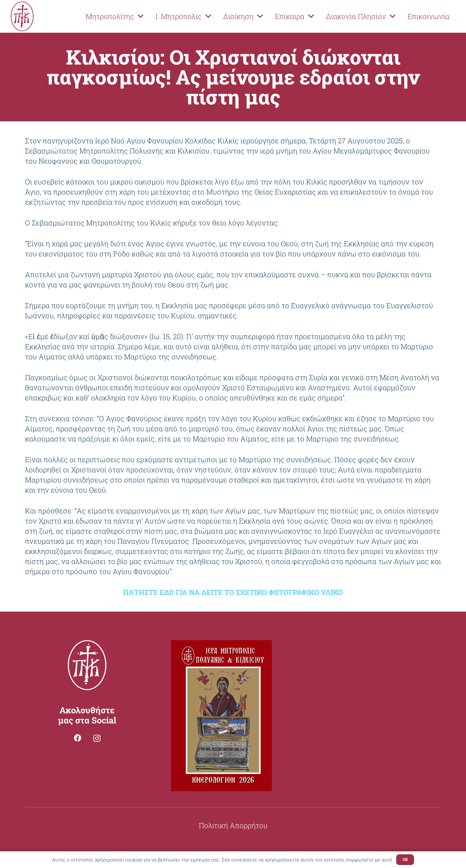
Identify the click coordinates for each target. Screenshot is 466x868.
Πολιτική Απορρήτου (233, 825)
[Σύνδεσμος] (22, 16)
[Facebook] (78, 738)
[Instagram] (97, 738)
